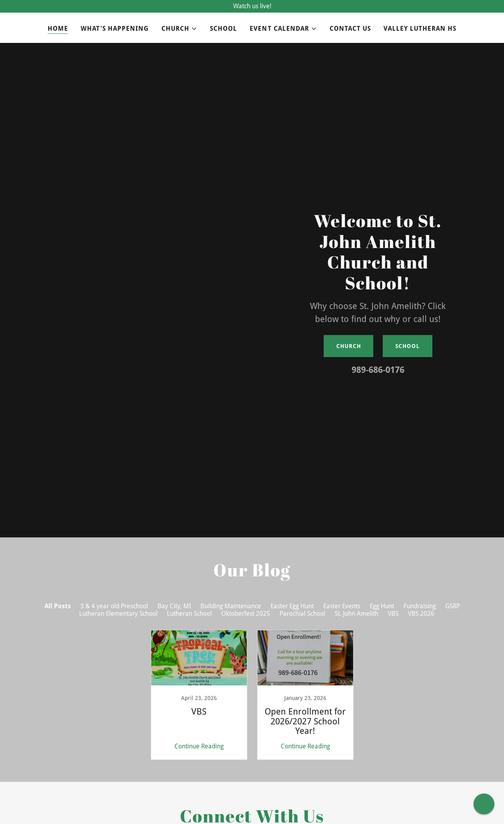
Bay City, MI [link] (174, 606)
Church (348, 346)
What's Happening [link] (115, 29)
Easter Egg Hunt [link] (292, 606)
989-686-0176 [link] (378, 370)
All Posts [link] (58, 606)
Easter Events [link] (342, 606)
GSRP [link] (453, 606)
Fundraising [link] (420, 606)
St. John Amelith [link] (357, 614)
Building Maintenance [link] (231, 606)
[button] (179, 29)
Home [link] (58, 29)
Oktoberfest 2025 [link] (246, 614)
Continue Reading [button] (199, 746)
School (407, 346)
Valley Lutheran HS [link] (420, 29)
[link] (199, 695)
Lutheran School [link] (189, 614)
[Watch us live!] (252, 6)
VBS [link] (393, 614)
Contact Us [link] (350, 29)
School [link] (223, 29)
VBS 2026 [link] (421, 614)
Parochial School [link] (302, 614)
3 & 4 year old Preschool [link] (114, 606)
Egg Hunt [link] (382, 606)
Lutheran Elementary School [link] (118, 614)
